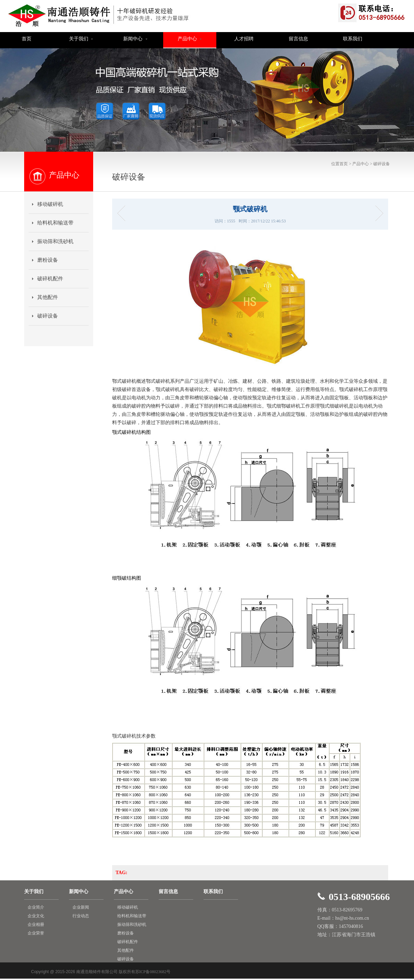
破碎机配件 (50, 279)
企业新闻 (81, 907)
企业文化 (36, 916)
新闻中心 (135, 39)
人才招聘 (244, 39)
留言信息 (298, 39)
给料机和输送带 (55, 223)
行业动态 (81, 916)
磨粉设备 (48, 260)
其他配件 (48, 297)
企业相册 (36, 924)
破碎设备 (382, 164)
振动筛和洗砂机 (55, 241)
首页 (27, 39)
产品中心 (190, 39)
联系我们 (353, 39)
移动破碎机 (50, 204)
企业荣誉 (36, 933)
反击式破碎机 (123, 213)
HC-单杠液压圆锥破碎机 (377, 213)
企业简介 (36, 907)
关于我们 (81, 39)
